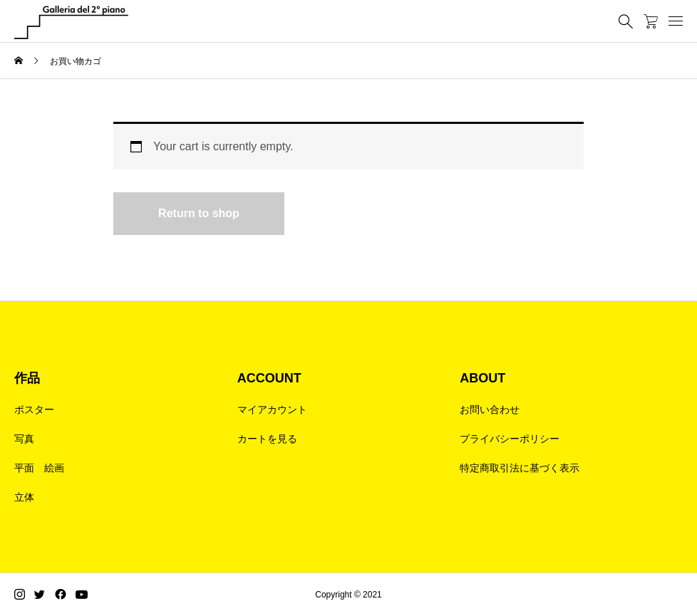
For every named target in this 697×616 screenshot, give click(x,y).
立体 (24, 497)
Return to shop (199, 213)
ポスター (34, 409)
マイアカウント (272, 409)
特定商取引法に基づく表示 (520, 468)
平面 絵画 (39, 468)
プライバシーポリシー (510, 439)
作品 (27, 378)
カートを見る (267, 439)
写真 (24, 439)
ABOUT (482, 378)
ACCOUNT (269, 378)
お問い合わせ (490, 409)
